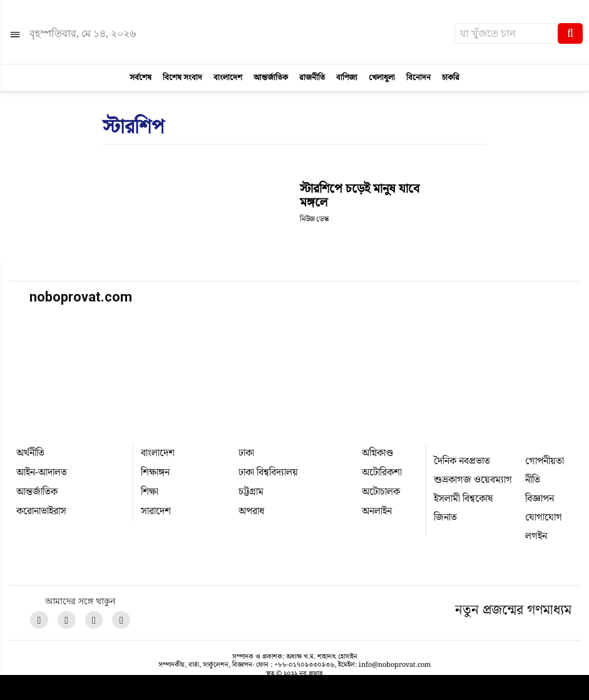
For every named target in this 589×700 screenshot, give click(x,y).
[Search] (570, 33)
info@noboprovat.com (395, 665)
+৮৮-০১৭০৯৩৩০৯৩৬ (304, 665)
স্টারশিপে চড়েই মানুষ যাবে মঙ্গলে (360, 196)
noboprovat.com (81, 297)
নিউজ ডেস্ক (314, 219)
